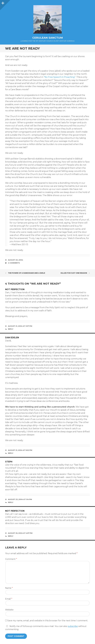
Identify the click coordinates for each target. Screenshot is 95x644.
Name (9, 588)
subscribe (73, 626)
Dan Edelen (12, 338)
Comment (11, 559)
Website (9, 610)
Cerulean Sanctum (48, 38)
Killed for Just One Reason (75, 273)
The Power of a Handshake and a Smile (25, 273)
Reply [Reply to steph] (11, 502)
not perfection (15, 289)
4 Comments (14, 263)
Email (9, 599)
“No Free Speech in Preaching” (60, 77)
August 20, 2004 (16, 260)
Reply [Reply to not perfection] (11, 329)
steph (9, 462)
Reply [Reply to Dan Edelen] (11, 453)
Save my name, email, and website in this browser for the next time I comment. (48, 621)
